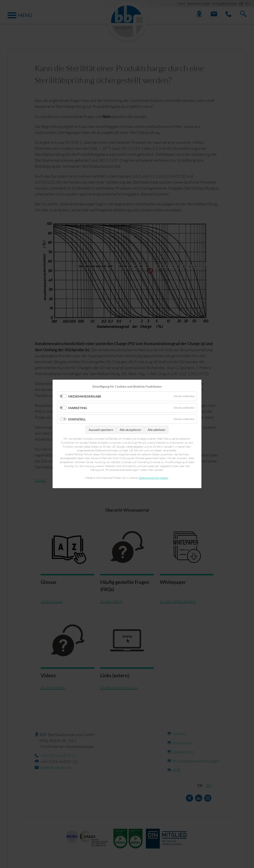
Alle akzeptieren (130, 430)
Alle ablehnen (156, 430)
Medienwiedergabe (85, 396)
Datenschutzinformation (153, 478)
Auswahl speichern (101, 430)
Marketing (78, 408)
